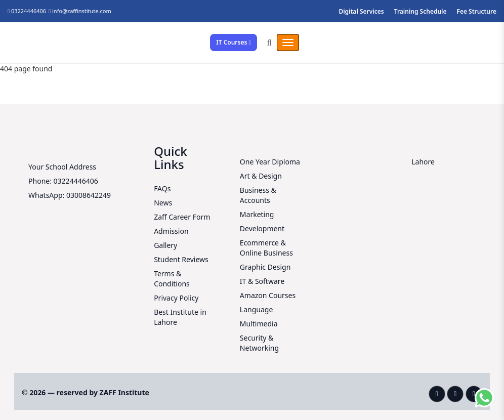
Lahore (423, 162)
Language (256, 309)
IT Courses (234, 42)
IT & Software (262, 281)
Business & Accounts (258, 195)
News (163, 203)
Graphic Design (265, 267)
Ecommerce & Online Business (266, 248)
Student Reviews (181, 259)
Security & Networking (259, 343)
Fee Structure (477, 11)
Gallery (165, 245)
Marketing (257, 214)
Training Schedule (421, 11)
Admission (171, 231)
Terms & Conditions (172, 279)
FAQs (162, 188)
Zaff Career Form (182, 217)
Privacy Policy (176, 298)
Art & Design (261, 176)
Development (262, 228)
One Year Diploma (270, 162)
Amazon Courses (268, 295)
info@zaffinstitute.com (82, 11)
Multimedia (259, 324)
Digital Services (361, 11)
